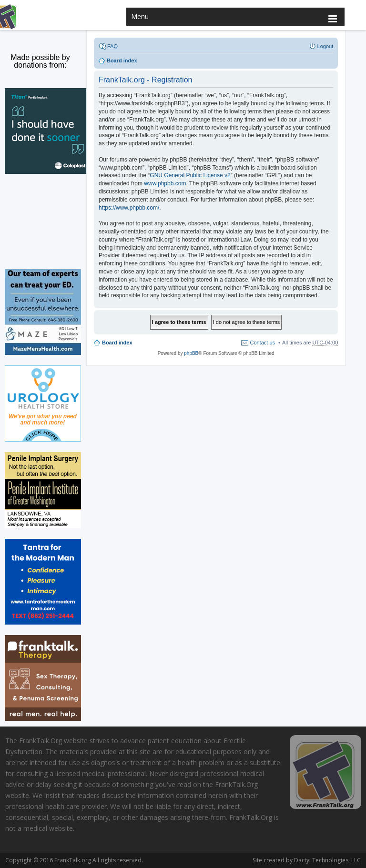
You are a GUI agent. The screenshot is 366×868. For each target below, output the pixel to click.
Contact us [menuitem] (262, 343)
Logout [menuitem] (325, 46)
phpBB (191, 353)
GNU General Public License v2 (190, 175)
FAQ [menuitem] (112, 46)
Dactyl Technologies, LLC (325, 860)
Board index (117, 343)
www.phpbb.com (165, 183)
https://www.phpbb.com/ (129, 208)
